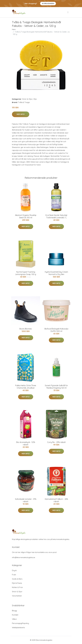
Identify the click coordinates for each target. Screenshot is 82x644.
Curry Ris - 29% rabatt (56, 442)
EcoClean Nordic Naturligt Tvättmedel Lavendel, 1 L (56, 216)
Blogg (14, 611)
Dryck (14, 570)
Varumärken (17, 596)
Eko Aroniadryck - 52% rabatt (26, 443)
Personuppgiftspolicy (20, 623)
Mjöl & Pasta (17, 583)
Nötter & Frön (17, 587)
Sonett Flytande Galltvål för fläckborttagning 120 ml (56, 387)
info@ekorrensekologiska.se (24, 557)
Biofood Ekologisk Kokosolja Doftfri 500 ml (56, 330)
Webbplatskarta (18, 628)
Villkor (14, 619)
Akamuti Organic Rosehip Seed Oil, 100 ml (26, 216)
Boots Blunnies (26, 329)
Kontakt (15, 615)
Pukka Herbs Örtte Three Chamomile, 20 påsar (26, 387)
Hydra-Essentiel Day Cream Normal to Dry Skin (56, 273)
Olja (35, 99)
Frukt (14, 575)
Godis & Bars (17, 579)
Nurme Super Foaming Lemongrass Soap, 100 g (26, 273)
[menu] (68, 12)
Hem (14, 29)
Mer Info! (21, 114)
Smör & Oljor (27, 99)
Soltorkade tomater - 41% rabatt (26, 500)
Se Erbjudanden (48, 3)
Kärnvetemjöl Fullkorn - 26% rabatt (56, 500)
